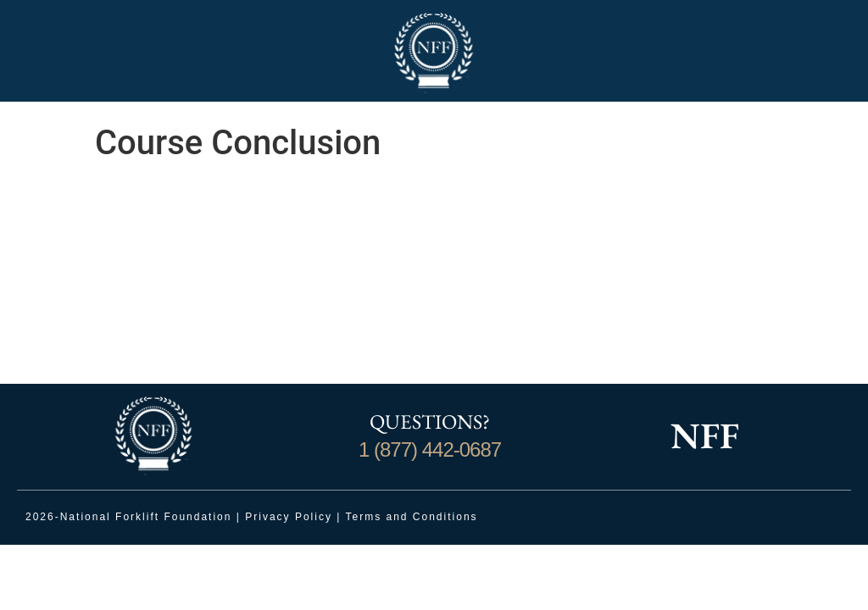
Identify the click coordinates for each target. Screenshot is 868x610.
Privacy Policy (289, 517)
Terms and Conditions (412, 517)
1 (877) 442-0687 (430, 449)
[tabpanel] (434, 280)
